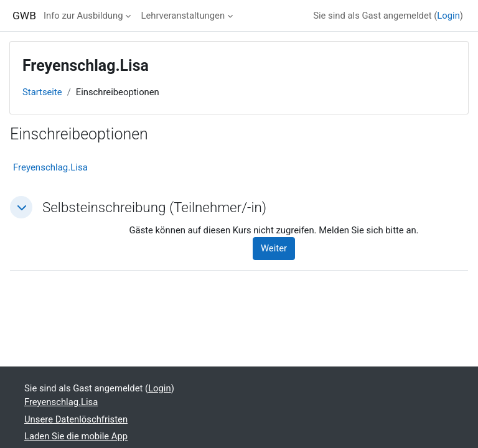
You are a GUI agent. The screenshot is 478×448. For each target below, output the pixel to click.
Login (448, 16)
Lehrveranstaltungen (183, 16)
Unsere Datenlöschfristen (76, 419)
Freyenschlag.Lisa (50, 167)
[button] (21, 207)
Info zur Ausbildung (83, 16)
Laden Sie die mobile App (76, 436)
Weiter (274, 248)
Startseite (42, 92)
